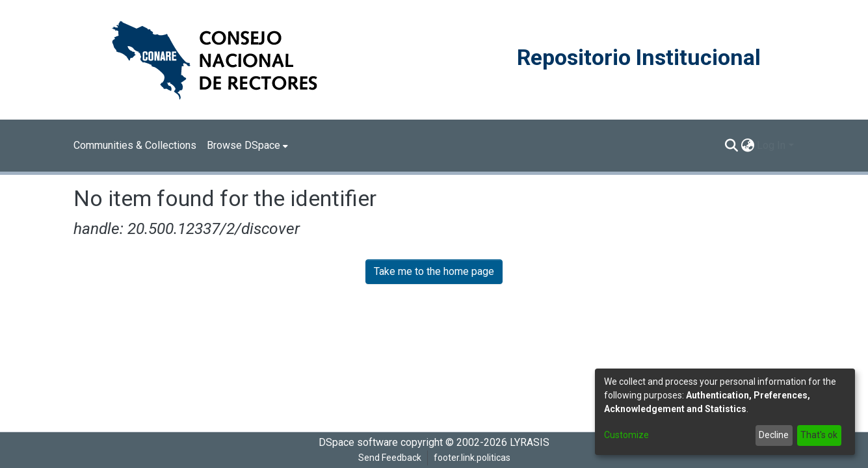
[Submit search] (731, 146)
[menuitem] (247, 146)
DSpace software (358, 442)
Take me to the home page (434, 271)
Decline (774, 435)
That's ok (819, 435)
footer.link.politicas (472, 458)
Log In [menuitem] (771, 145)
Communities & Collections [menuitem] (135, 145)
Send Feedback (390, 458)
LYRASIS (530, 442)
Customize (626, 435)
